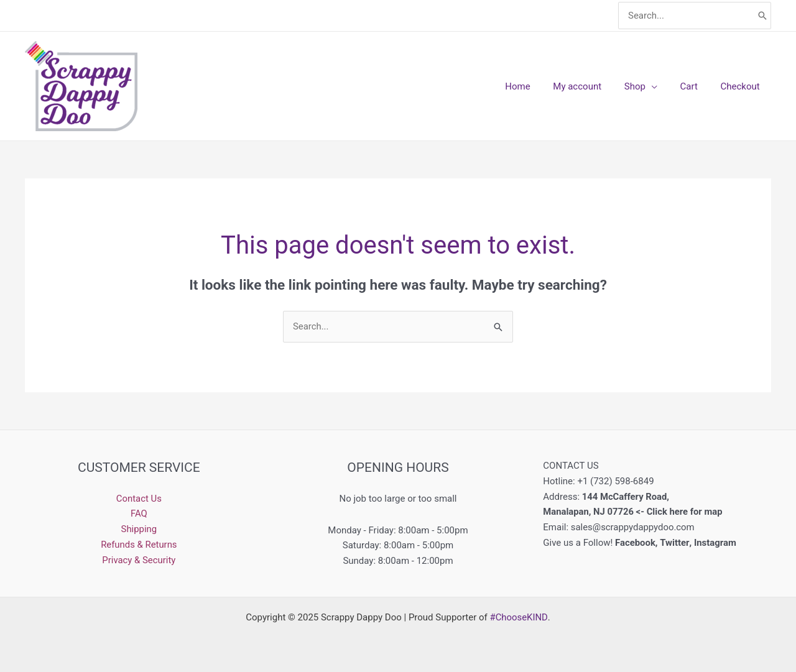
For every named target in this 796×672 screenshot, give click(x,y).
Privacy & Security (139, 560)
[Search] (762, 16)
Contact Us (139, 499)
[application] (662, 86)
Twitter (675, 543)
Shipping (139, 529)
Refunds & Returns (139, 545)
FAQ (139, 513)
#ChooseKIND (518, 617)
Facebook (635, 543)
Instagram (716, 543)
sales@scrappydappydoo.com (633, 527)
